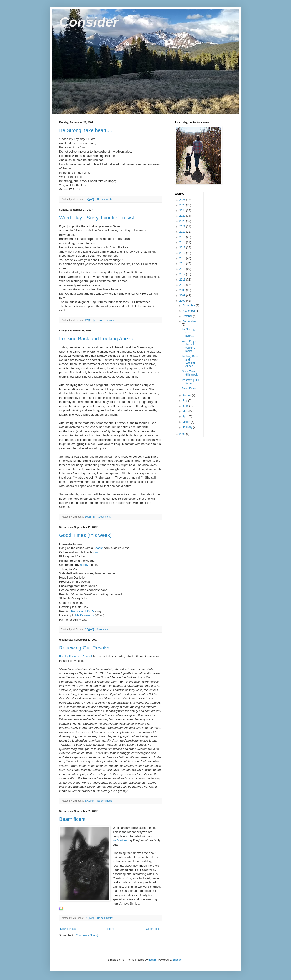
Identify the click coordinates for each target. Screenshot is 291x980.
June (186, 406)
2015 (183, 258)
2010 (183, 285)
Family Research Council (76, 656)
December (189, 306)
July (185, 401)
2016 (183, 253)
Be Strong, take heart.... (85, 130)
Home (111, 929)
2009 (183, 290)
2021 (183, 226)
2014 (183, 263)
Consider (89, 22)
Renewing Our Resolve (85, 648)
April (186, 416)
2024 (183, 211)
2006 (183, 434)
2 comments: (104, 629)
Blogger (178, 960)
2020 (183, 232)
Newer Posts (68, 929)
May (186, 411)
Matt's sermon (85, 615)
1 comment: (105, 517)
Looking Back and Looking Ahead (96, 339)
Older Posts (153, 929)
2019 (183, 237)
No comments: (105, 199)
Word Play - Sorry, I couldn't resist (97, 218)
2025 (183, 205)
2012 (183, 274)
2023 (183, 216)
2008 (183, 296)
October (188, 316)
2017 (183, 248)
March (187, 422)
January (188, 427)
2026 (183, 200)
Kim (95, 552)
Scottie (98, 548)
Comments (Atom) (87, 935)
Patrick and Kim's (83, 611)
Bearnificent (72, 819)
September (189, 321)
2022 (183, 221)
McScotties (120, 840)
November (189, 311)
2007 (183, 301)
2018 (183, 242)
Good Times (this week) (85, 535)
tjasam (152, 960)
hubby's (85, 565)
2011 (183, 280)
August (187, 395)
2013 (183, 269)
